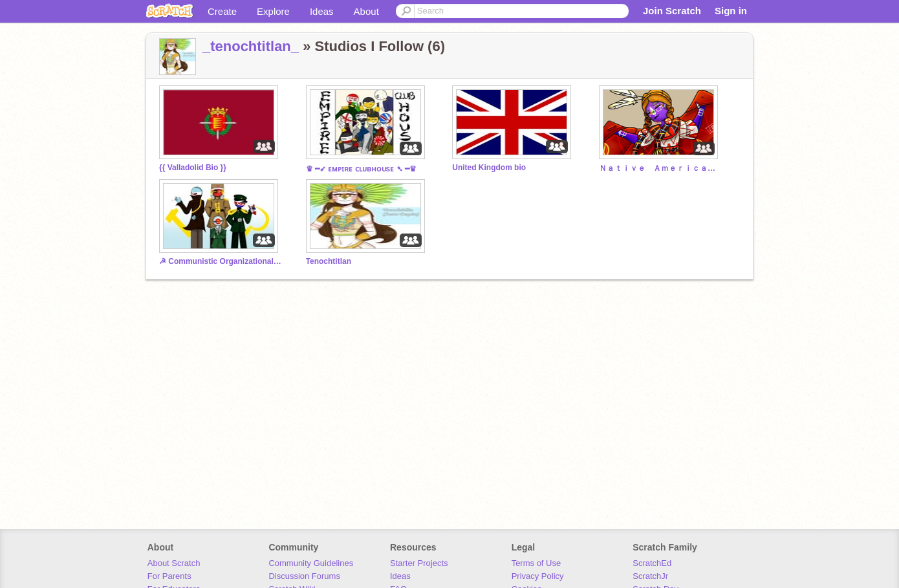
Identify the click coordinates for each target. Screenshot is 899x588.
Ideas (322, 11)
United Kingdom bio (489, 168)
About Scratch (174, 563)
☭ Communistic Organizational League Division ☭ (221, 261)
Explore (273, 11)
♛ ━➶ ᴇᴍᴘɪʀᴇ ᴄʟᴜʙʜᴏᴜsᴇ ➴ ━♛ (361, 169)
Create (222, 11)
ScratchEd (652, 563)
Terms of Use (536, 563)
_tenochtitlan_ (251, 46)
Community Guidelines (311, 563)
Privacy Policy (538, 576)
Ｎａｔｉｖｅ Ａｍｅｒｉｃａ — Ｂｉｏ (660, 168)
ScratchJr (650, 576)
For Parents (169, 576)
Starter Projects (419, 563)
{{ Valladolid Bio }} (193, 168)
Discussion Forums (304, 576)
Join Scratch (672, 11)
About (366, 11)
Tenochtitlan (329, 261)
